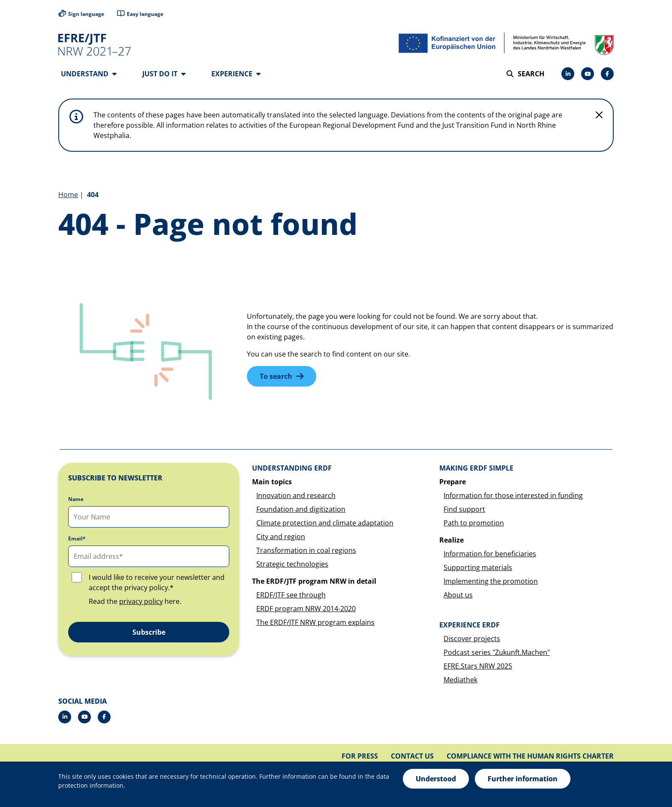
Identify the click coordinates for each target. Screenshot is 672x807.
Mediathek (460, 680)
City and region (281, 537)
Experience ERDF (469, 625)
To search (276, 377)
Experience (236, 74)
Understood (436, 779)
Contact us (412, 756)
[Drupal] (588, 74)
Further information (523, 779)
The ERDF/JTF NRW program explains (315, 623)
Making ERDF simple (476, 468)
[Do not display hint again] (599, 115)
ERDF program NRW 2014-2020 (306, 609)
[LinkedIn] (568, 74)
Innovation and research (296, 496)
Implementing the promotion (491, 582)
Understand (89, 74)
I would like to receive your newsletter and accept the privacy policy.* (157, 583)
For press (360, 756)
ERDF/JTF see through (291, 595)
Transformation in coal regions (306, 551)
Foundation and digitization (301, 510)
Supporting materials (478, 568)
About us (458, 595)
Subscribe (149, 633)
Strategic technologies (292, 564)
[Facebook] (607, 74)
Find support (464, 510)
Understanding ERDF (292, 468)
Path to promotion (474, 523)
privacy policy (141, 602)
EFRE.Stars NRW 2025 (478, 666)
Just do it (164, 74)
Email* (77, 539)
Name (76, 500)
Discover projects (472, 639)
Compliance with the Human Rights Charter (530, 756)
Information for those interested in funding (513, 496)
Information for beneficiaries (490, 554)
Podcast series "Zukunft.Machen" (497, 653)
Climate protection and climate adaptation (325, 523)
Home (68, 195)
